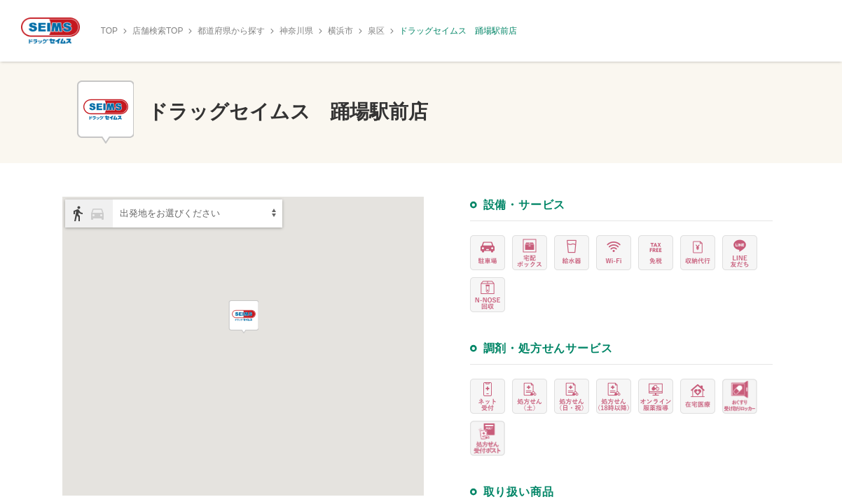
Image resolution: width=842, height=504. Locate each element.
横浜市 (340, 31)
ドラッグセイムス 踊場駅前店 (458, 31)
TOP (109, 31)
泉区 (376, 31)
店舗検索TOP (158, 31)
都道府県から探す (231, 31)
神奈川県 (296, 31)
